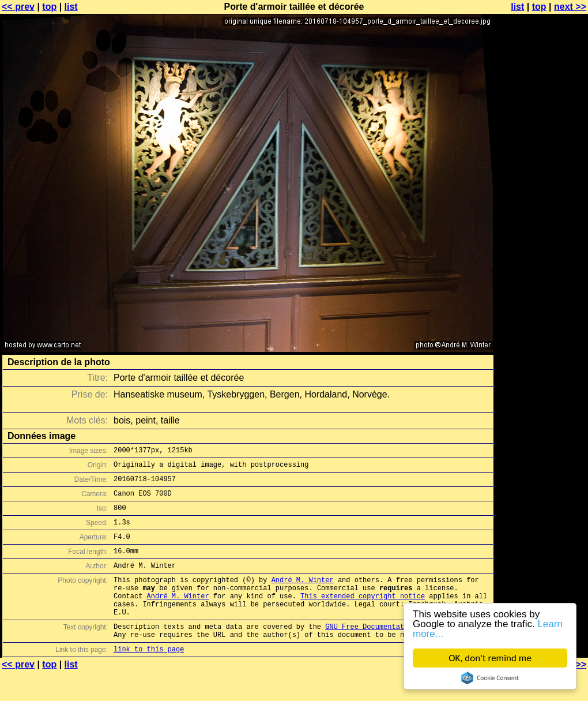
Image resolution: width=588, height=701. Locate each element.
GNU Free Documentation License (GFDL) (402, 652)
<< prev (18, 7)
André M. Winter (303, 597)
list (71, 7)
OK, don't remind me (490, 658)
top (49, 7)
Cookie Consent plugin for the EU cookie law (490, 678)
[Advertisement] (541, 286)
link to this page (149, 678)
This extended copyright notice (363, 616)
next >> (570, 7)
